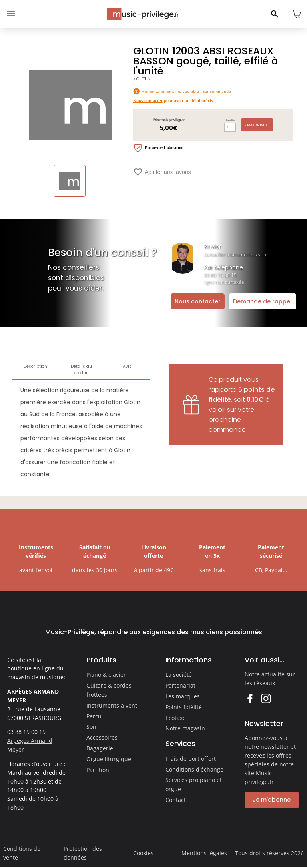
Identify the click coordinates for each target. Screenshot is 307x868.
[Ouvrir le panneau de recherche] (275, 14)
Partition (98, 770)
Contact (176, 800)
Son (91, 727)
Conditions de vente (22, 853)
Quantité (230, 120)
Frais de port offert (191, 759)
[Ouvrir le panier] (296, 14)
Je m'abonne (272, 800)
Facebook (250, 698)
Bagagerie (100, 748)
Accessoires (102, 737)
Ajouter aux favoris (162, 172)
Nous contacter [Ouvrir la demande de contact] (198, 301)
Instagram (266, 698)
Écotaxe (176, 718)
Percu (94, 716)
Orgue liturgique (109, 759)
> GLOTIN (142, 79)
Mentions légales (204, 853)
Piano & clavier (106, 675)
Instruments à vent (112, 705)
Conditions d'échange (194, 769)
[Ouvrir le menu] (11, 14)
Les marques (183, 696)
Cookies (143, 853)
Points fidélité (184, 707)
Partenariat (180, 685)
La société (179, 675)
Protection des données (83, 853)
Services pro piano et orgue (194, 784)
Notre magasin (185, 728)
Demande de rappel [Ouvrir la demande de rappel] (262, 301)
